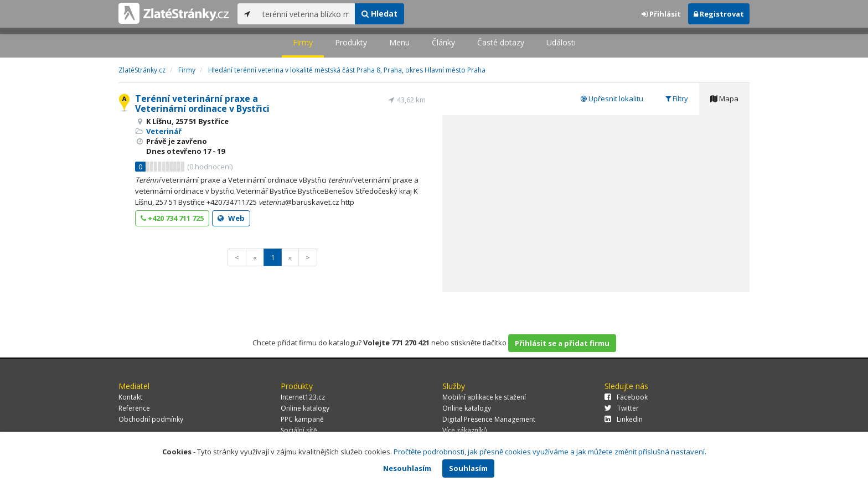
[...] (306, 14)
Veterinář (164, 131)
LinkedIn (624, 419)
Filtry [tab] (677, 99)
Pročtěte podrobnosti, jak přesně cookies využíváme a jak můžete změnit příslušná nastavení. (550, 452)
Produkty (351, 42)
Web (231, 218)
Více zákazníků (465, 430)
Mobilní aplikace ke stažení (484, 397)
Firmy (303, 42)
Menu (399, 42)
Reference (134, 408)
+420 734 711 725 (172, 218)
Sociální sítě (299, 430)
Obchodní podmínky (151, 419)
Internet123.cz (303, 397)
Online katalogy (305, 408)
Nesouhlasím (407, 468)
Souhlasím (468, 468)
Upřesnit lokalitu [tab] (612, 99)
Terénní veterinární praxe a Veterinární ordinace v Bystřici (202, 103)
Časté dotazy (501, 42)
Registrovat (719, 14)
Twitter (622, 408)
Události (561, 42)
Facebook (626, 397)
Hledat (379, 14)
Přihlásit (661, 14)
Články (443, 42)
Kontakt (130, 397)
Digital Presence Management (489, 419)
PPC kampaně (302, 419)
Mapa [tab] (724, 99)
